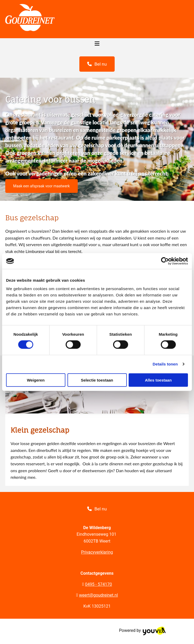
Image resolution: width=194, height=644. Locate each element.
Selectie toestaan (97, 380)
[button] (97, 64)
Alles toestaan (158, 380)
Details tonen (165, 364)
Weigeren (36, 380)
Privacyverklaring (97, 552)
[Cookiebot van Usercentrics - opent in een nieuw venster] (165, 261)
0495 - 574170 (98, 584)
